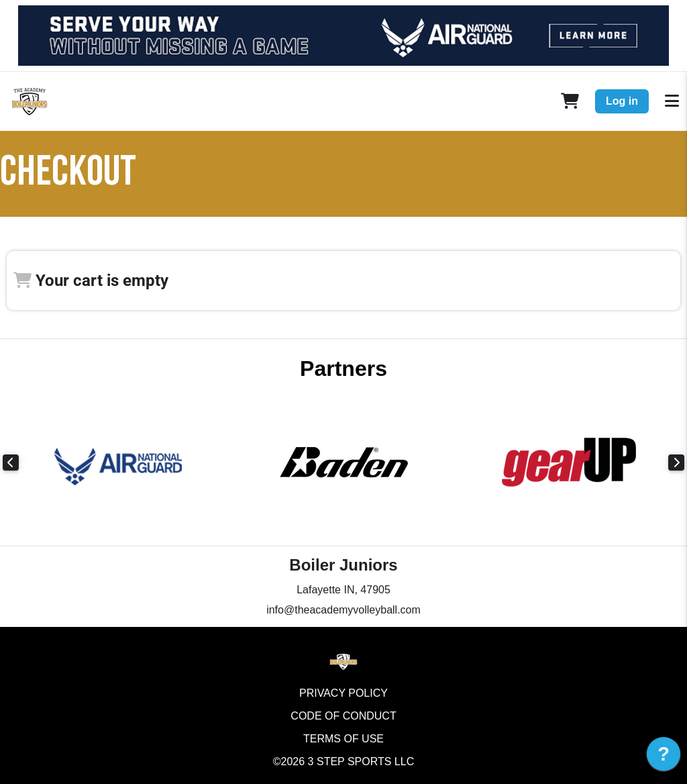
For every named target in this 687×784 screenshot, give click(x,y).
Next (676, 462)
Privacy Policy (343, 693)
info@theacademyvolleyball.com (343, 610)
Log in (622, 101)
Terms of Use (343, 739)
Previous (11, 462)
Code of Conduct (343, 716)
